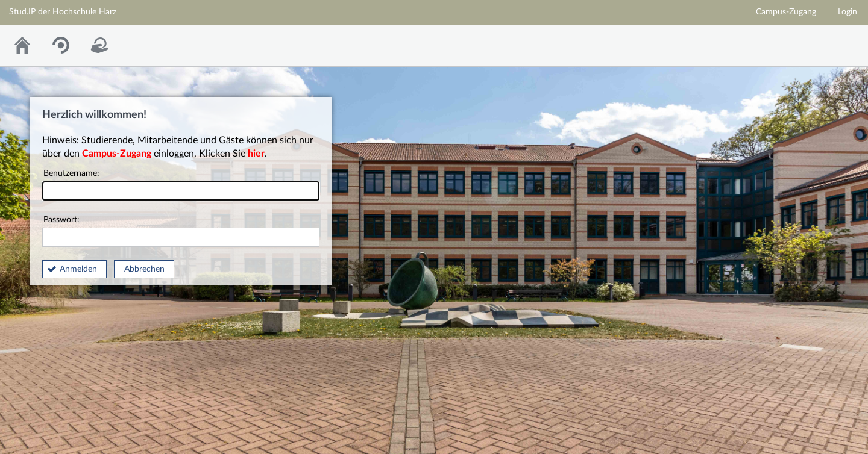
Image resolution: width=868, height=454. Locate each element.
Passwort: (181, 232)
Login (848, 12)
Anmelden (78, 269)
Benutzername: (181, 185)
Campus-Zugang (786, 12)
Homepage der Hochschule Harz (770, 42)
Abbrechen (144, 269)
